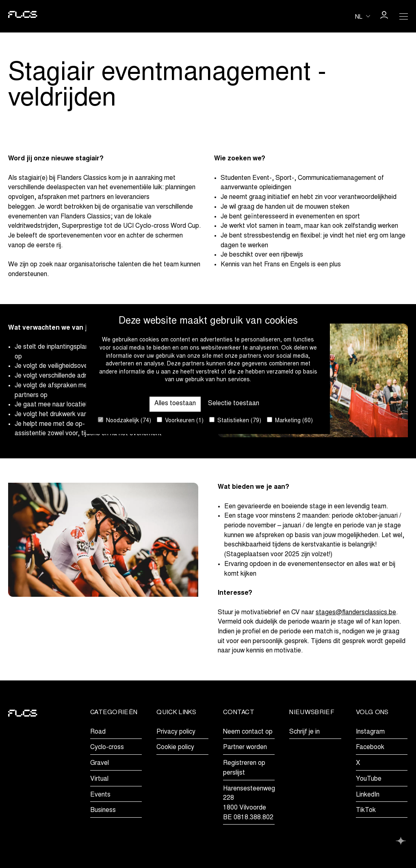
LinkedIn (368, 795)
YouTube (369, 779)
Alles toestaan (175, 404)
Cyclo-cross (107, 747)
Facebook (370, 747)
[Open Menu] (403, 16)
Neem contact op (248, 732)
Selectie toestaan (234, 404)
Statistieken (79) (235, 420)
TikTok (366, 810)
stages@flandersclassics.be (356, 613)
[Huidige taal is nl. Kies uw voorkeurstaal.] (363, 16)
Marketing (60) (290, 420)
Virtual (99, 779)
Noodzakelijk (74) (125, 420)
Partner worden (245, 747)
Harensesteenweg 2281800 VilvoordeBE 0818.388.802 (249, 803)
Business (103, 810)
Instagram (370, 732)
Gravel (100, 763)
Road (98, 732)
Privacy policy (176, 732)
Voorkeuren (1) (180, 420)
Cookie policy (175, 747)
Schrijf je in (304, 732)
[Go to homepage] (23, 16)
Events (100, 795)
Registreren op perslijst (244, 768)
